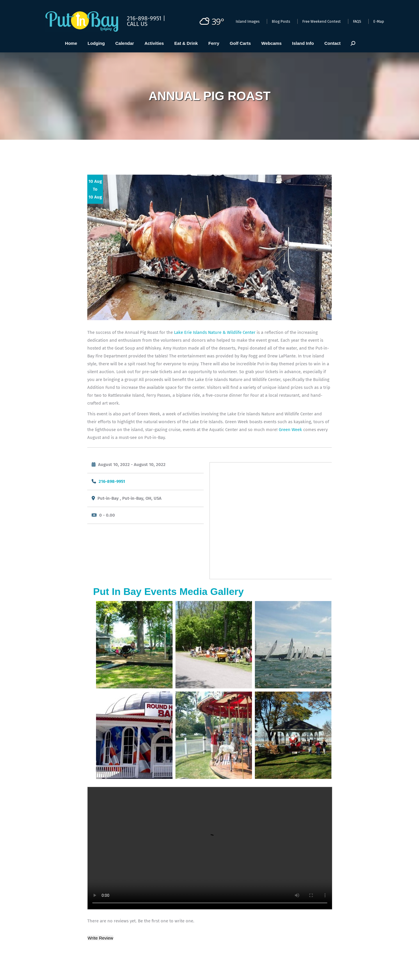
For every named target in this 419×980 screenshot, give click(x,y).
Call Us (137, 24)
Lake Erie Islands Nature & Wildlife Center (215, 332)
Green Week (290, 430)
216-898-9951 (112, 481)
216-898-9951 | (146, 18)
